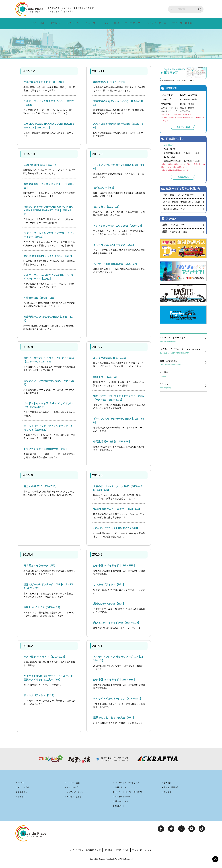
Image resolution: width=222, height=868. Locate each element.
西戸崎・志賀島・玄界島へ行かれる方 (182, 202)
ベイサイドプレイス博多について (83, 854)
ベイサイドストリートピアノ (182, 341)
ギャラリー (182, 387)
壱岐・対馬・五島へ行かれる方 (178, 195)
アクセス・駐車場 (182, 23)
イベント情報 (37, 23)
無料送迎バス (123, 791)
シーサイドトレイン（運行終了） (133, 796)
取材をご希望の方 (182, 364)
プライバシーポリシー (145, 854)
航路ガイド (121, 810)
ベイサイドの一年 (155, 23)
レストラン (73, 23)
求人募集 (182, 375)
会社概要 (108, 854)
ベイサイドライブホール (182, 352)
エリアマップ (131, 23)
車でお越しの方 (178, 225)
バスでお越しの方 (179, 233)
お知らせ (56, 23)
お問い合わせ (123, 854)
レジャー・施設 (109, 23)
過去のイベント (124, 805)
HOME (22, 787)
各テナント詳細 (183, 128)
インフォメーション (77, 796)
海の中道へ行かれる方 (174, 209)
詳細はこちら (183, 177)
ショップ (89, 23)
